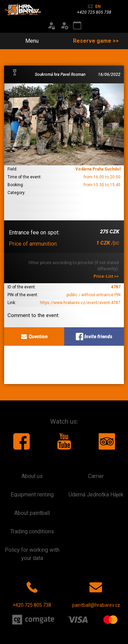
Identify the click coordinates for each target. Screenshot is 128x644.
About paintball (32, 513)
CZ (90, 6)
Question (34, 337)
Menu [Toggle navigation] (28, 41)
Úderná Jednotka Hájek (96, 495)
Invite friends (94, 337)
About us (32, 476)
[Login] (51, 26)
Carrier (96, 476)
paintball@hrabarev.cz (96, 593)
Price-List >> (106, 276)
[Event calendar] (77, 26)
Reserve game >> (96, 41)
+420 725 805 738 (32, 593)
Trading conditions (32, 531)
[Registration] (64, 26)
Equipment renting (32, 495)
